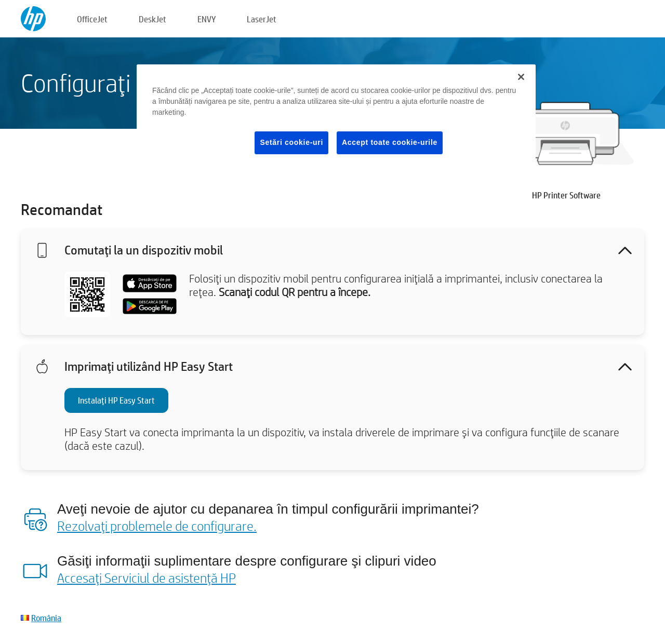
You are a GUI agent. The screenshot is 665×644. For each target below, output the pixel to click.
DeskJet (152, 19)
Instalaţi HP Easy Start (116, 400)
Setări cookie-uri (291, 142)
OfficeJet (92, 19)
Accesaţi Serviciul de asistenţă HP (147, 578)
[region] (336, 118)
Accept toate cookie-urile (390, 142)
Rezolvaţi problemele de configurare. (157, 526)
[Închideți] (521, 77)
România (46, 618)
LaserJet (262, 19)
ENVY (207, 19)
